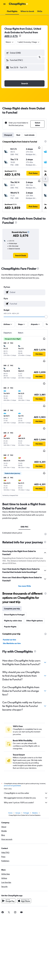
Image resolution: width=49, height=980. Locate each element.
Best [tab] (18, 135)
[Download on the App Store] (24, 901)
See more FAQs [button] (25, 586)
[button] (4, 4)
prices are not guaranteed (12, 786)
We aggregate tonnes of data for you (26, 798)
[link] (21, 255)
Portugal (26, 813)
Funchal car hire (9, 640)
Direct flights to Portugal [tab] (14, 615)
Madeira (35, 813)
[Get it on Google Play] (8, 901)
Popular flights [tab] (10, 627)
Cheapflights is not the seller (26, 793)
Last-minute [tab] (30, 135)
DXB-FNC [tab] (24, 527)
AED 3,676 (11, 36)
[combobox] (10, 42)
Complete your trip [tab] (12, 609)
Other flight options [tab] (34, 621)
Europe (18, 813)
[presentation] (20, 36)
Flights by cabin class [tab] (13, 621)
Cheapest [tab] (8, 135)
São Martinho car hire (12, 643)
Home (10, 813)
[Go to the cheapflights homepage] (19, 4)
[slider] (46, 317)
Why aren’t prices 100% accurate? (26, 803)
